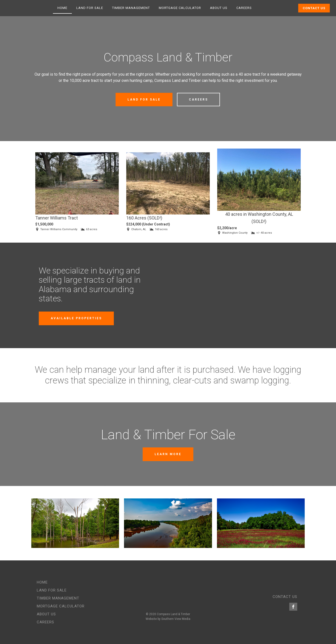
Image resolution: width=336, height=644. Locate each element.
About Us (219, 8)
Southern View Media (176, 619)
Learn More (168, 454)
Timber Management (131, 8)
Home (62, 8)
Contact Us (314, 8)
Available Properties (76, 318)
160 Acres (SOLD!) (144, 218)
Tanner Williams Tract (57, 218)
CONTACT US (285, 597)
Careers (244, 8)
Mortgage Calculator (180, 8)
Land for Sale (90, 8)
